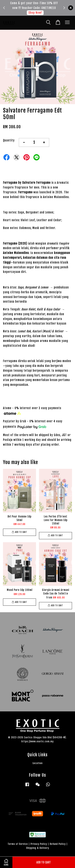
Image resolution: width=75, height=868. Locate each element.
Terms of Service (18, 844)
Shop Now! (35, 13)
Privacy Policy (39, 844)
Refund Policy (58, 844)
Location (38, 763)
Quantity (9, 140)
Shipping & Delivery (38, 848)
